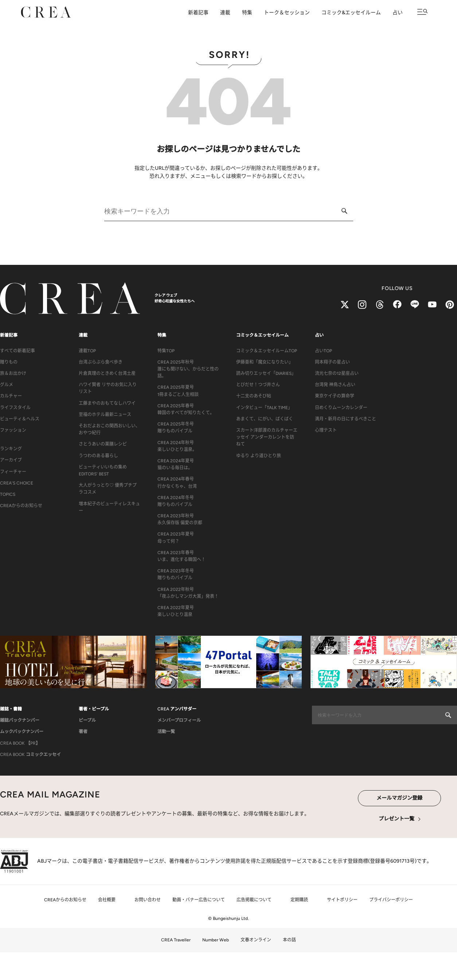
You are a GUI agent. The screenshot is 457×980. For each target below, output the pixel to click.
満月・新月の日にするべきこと (345, 419)
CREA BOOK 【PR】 (20, 743)
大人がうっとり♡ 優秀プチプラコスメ (108, 489)
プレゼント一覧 (397, 819)
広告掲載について (254, 900)
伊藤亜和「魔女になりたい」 (265, 362)
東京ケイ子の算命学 (335, 396)
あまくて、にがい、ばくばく (265, 419)
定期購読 (299, 900)
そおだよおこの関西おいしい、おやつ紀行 (109, 429)
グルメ (7, 385)
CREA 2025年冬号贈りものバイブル (176, 428)
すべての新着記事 (17, 351)
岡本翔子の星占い (332, 362)
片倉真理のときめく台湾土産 (107, 373)
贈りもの (9, 362)
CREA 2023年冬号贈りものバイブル (176, 574)
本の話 (289, 940)
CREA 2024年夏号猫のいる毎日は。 (176, 464)
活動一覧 (166, 732)
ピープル (87, 720)
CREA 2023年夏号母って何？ (176, 538)
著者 (83, 732)
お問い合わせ (148, 900)
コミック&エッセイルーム (351, 13)
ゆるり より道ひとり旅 (259, 456)
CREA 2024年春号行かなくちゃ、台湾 (177, 483)
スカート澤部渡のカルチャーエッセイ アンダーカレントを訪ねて (267, 437)
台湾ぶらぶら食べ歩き (101, 362)
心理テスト (326, 430)
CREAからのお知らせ (21, 506)
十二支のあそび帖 (254, 396)
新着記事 (198, 13)
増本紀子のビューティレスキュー (109, 507)
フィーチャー (13, 472)
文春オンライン (256, 940)
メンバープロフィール (179, 720)
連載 (225, 13)
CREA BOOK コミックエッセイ (30, 754)
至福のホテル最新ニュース (105, 415)
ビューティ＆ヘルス (20, 419)
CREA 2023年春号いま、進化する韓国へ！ (181, 556)
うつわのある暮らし (98, 456)
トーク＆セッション (287, 13)
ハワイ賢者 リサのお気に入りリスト (108, 388)
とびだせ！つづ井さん (258, 385)
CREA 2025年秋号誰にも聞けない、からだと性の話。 (188, 369)
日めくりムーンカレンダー (341, 408)
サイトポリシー (342, 900)
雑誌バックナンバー (20, 720)
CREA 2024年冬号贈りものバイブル (176, 501)
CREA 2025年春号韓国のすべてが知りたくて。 (186, 409)
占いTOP (323, 351)
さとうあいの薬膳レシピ (103, 444)
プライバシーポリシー (391, 900)
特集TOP (166, 351)
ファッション (13, 430)
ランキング (11, 449)
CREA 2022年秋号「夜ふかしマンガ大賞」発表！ (188, 593)
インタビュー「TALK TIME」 (264, 408)
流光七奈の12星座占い (337, 373)
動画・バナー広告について (199, 900)
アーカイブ (11, 460)
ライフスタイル (15, 408)
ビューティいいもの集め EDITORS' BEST (103, 471)
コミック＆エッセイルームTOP (267, 351)
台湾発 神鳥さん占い (335, 385)
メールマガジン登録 (399, 798)
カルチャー (11, 396)
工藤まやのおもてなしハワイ (107, 403)
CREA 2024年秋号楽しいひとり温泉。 (177, 446)
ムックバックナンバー (22, 732)
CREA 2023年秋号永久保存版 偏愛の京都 (180, 519)
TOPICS (8, 494)
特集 (247, 13)
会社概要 (107, 900)
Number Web (216, 940)
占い (398, 13)
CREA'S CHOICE (17, 483)
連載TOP (87, 351)
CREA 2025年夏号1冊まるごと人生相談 (178, 391)
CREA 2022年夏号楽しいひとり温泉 (176, 611)
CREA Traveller (176, 940)
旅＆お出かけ (13, 373)
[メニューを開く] (423, 12)
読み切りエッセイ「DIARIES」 (266, 373)
